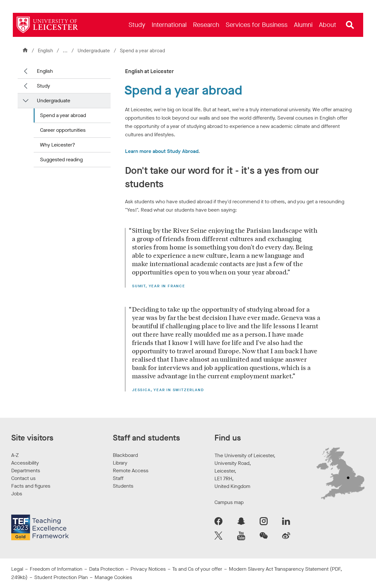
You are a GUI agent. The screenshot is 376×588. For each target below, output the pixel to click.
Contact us (23, 478)
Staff (118, 478)
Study (43, 86)
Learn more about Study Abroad (162, 151)
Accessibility (25, 463)
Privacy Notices (148, 569)
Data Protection (106, 569)
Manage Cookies (113, 577)
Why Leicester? (58, 145)
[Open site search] (350, 25)
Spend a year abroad (63, 115)
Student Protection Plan (61, 577)
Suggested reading (61, 160)
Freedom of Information (56, 569)
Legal (17, 569)
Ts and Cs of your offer (197, 569)
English (45, 51)
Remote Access (131, 470)
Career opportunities (63, 130)
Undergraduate (94, 51)
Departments (26, 470)
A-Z (15, 455)
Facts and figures (31, 486)
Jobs (17, 494)
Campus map (229, 502)
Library (120, 463)
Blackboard (125, 455)
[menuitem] (137, 25)
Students (123, 486)
